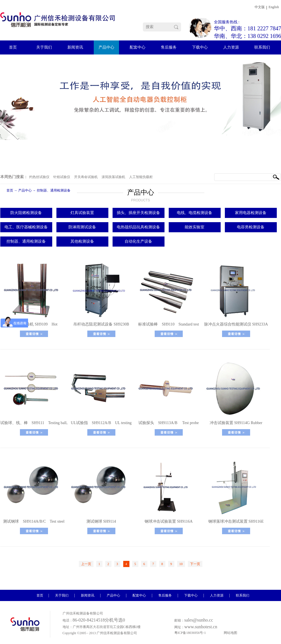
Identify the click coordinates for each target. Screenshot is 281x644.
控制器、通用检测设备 (54, 190)
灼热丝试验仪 (39, 177)
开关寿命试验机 (86, 177)
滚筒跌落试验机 (113, 177)
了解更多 (34, 334)
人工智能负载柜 (141, 177)
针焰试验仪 (62, 177)
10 (181, 564)
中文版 (260, 7)
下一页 (195, 564)
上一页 (86, 564)
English (274, 7)
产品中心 (25, 190)
